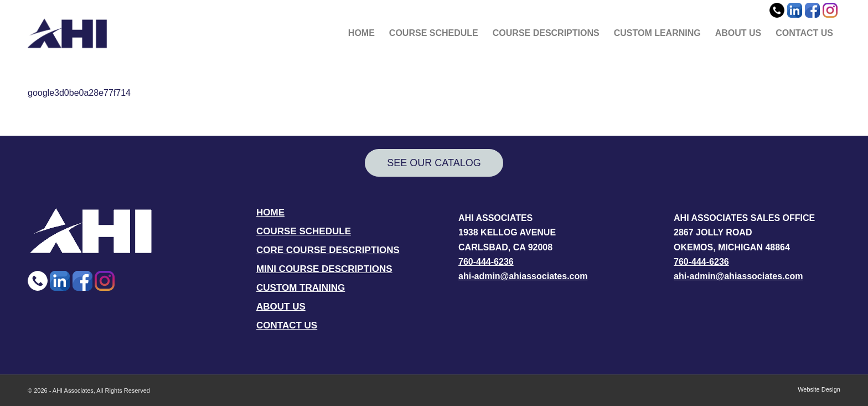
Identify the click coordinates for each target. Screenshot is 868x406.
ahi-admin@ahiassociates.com (523, 276)
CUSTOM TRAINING (301, 288)
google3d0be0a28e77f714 (79, 93)
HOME (270, 212)
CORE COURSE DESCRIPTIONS (328, 250)
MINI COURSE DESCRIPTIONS (324, 269)
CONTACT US (287, 325)
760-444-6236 (486, 262)
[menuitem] (361, 33)
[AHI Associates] (67, 33)
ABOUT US (281, 307)
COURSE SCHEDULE (304, 231)
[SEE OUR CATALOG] (434, 163)
